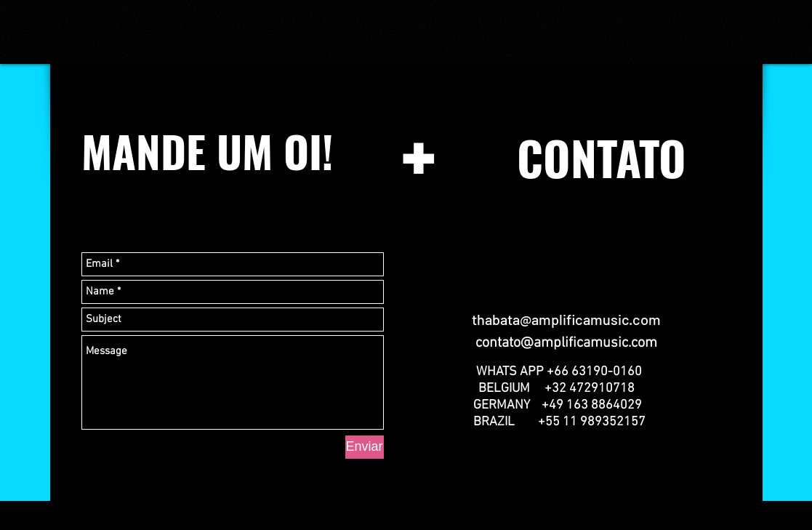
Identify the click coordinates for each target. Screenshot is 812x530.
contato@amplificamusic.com (566, 343)
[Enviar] (365, 447)
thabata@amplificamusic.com (566, 319)
